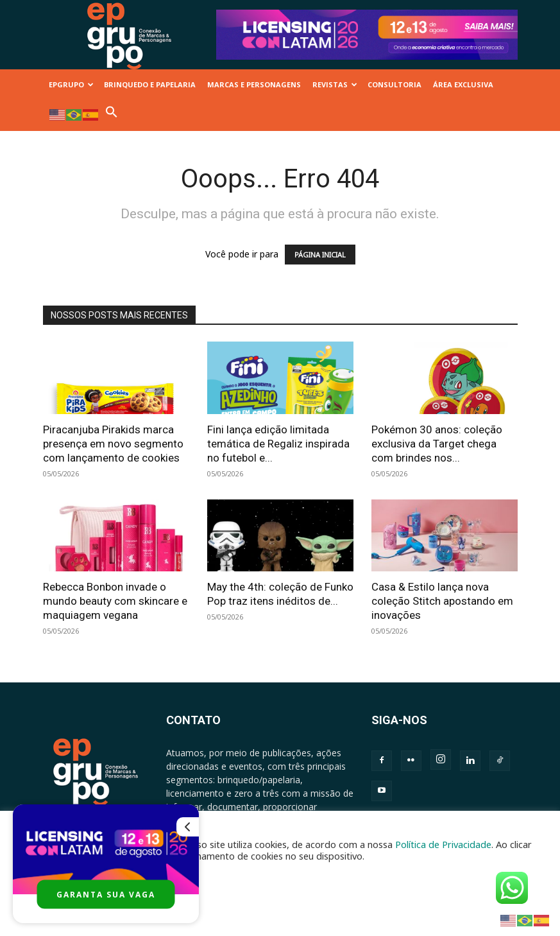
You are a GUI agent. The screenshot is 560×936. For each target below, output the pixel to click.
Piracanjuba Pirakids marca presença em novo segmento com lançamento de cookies (113, 444)
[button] (112, 115)
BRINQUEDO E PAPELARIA (150, 84)
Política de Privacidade (443, 844)
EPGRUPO (71, 84)
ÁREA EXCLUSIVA (463, 84)
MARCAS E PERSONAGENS (254, 84)
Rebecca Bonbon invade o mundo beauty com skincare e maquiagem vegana (115, 601)
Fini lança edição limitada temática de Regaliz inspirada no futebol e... (278, 444)
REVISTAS (335, 84)
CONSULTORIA (395, 84)
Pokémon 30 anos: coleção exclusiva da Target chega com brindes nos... (437, 444)
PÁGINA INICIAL (320, 255)
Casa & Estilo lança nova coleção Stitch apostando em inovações (442, 601)
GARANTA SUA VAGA (106, 895)
